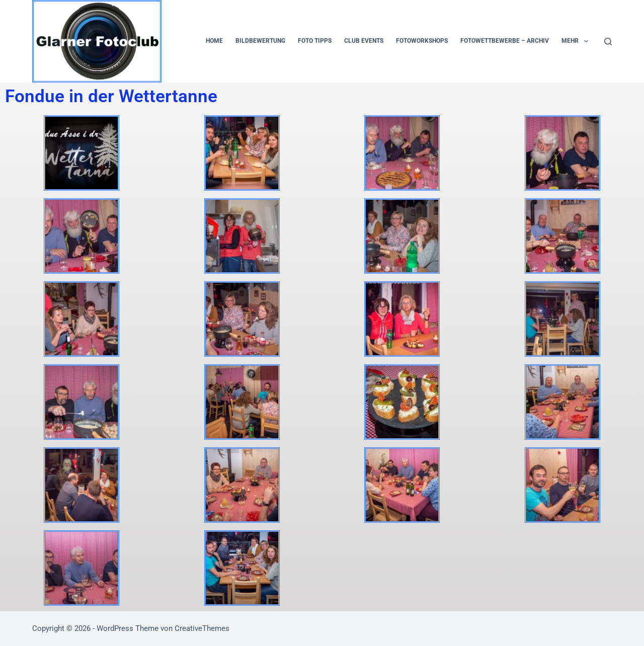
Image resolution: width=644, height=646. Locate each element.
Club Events (364, 41)
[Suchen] (608, 42)
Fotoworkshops (422, 41)
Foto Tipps (315, 41)
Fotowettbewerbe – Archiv (505, 41)
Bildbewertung (260, 41)
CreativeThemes (202, 628)
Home (214, 41)
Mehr (577, 41)
